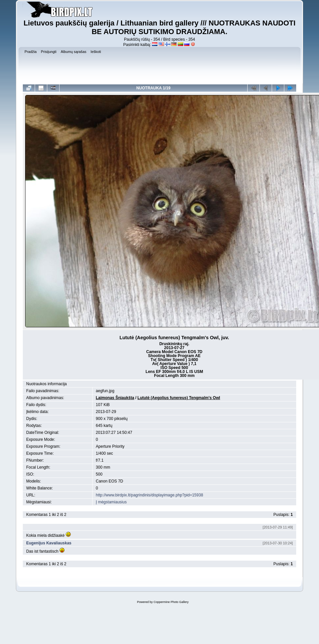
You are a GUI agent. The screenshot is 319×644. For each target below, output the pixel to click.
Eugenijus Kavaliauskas (49, 543)
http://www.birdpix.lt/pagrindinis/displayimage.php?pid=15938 (150, 495)
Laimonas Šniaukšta (115, 398)
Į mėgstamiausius (111, 502)
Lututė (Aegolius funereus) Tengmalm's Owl (179, 398)
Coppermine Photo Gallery (171, 602)
